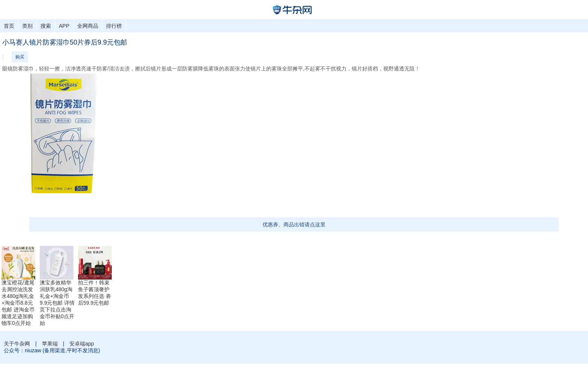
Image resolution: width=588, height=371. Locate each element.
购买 (20, 57)
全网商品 (88, 26)
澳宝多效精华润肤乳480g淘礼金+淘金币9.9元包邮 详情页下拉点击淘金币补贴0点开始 (57, 303)
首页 (9, 26)
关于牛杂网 (17, 344)
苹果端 (50, 344)
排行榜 (114, 26)
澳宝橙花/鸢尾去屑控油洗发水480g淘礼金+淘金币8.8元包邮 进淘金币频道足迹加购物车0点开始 (18, 303)
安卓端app (82, 344)
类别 (27, 26)
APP (64, 26)
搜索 (46, 26)
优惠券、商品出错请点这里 (294, 224)
